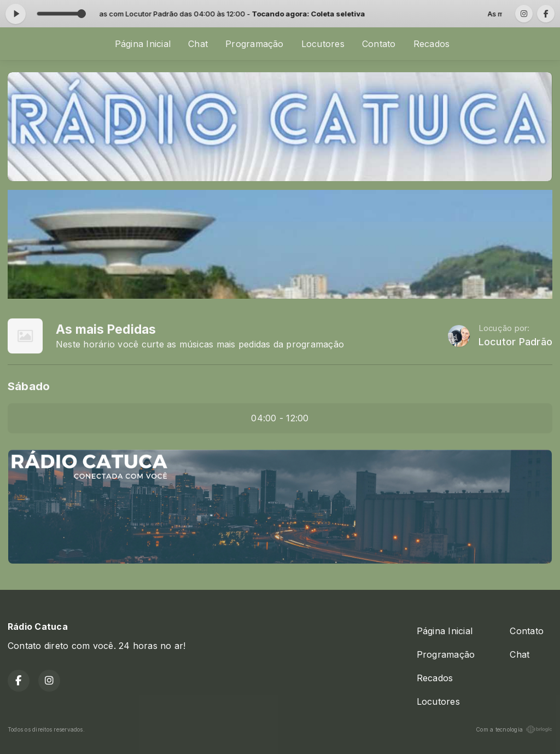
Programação (255, 44)
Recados (432, 44)
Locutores (323, 44)
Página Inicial (143, 44)
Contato (379, 44)
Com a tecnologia (514, 729)
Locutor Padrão (515, 342)
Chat (198, 44)
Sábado (29, 386)
